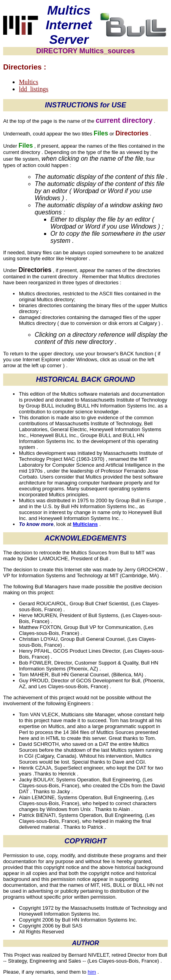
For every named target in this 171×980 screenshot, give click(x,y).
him (92, 972)
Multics (29, 82)
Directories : (25, 67)
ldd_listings (34, 89)
